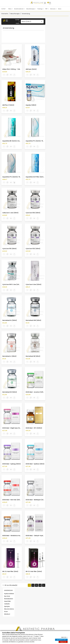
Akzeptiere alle (61, 640)
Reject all (63, 642)
